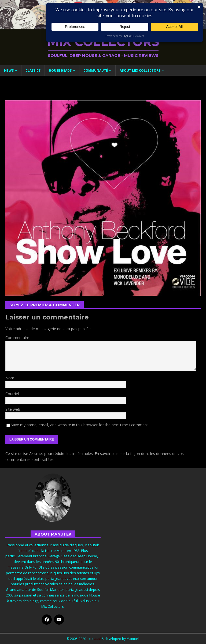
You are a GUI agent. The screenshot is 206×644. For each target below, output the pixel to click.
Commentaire (17, 338)
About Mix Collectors (140, 70)
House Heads (60, 70)
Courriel (12, 394)
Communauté (96, 70)
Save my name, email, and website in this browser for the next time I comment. (80, 425)
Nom (10, 378)
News (9, 70)
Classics (33, 70)
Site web (13, 409)
